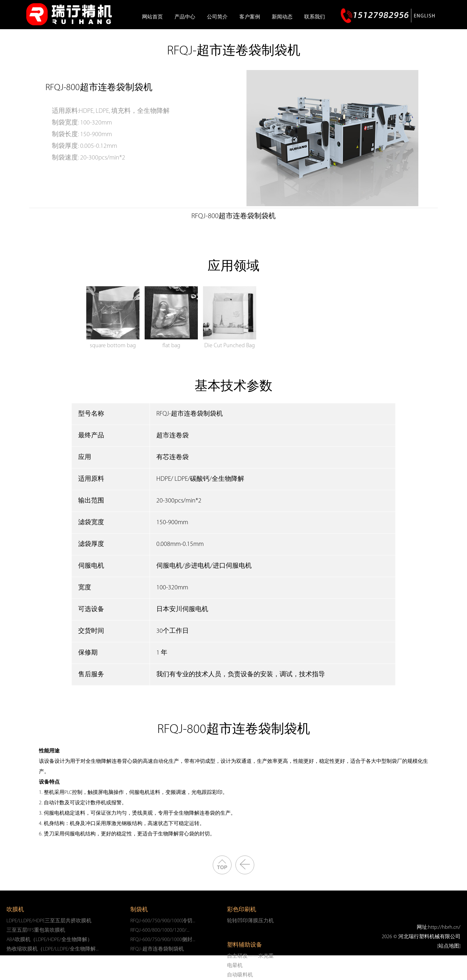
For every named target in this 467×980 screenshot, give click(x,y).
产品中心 (185, 17)
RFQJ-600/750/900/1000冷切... (163, 921)
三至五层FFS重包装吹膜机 (36, 930)
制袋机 (139, 910)
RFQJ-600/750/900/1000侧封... (163, 940)
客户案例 (250, 17)
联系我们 (315, 17)
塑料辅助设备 (245, 945)
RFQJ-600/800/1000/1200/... (160, 930)
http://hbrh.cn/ (444, 927)
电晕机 (235, 966)
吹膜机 (15, 910)
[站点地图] (449, 946)
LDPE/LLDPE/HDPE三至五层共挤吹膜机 (49, 921)
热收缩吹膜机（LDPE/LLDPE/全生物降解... (53, 949)
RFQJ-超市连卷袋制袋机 (157, 949)
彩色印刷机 (242, 910)
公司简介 (217, 17)
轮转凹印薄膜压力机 (250, 921)
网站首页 (152, 17)
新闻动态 (282, 17)
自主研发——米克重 (250, 956)
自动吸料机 (240, 975)
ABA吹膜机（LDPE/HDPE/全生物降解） (49, 940)
